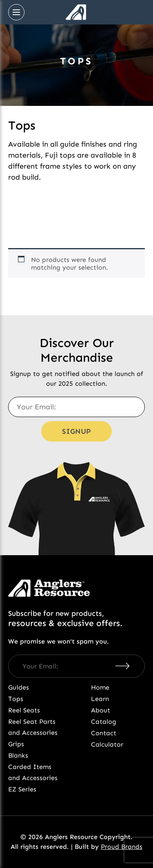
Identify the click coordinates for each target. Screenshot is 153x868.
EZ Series (22, 789)
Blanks (18, 755)
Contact (104, 733)
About (101, 710)
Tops (16, 699)
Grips (16, 744)
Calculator (107, 744)
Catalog (104, 722)
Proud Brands (122, 847)
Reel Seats (24, 710)
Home (100, 687)
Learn (100, 699)
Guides (19, 687)
